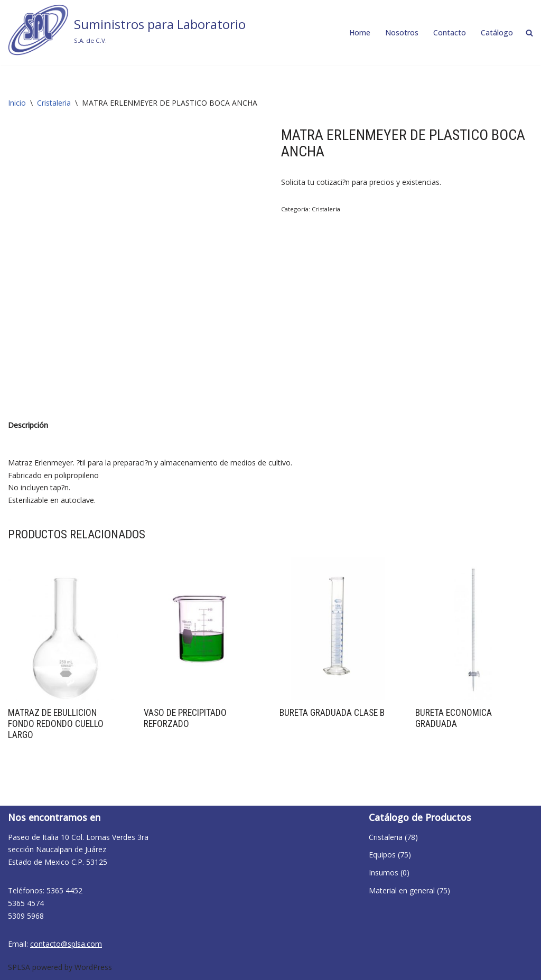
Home (360, 32)
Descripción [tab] (28, 425)
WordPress (93, 967)
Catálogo (497, 32)
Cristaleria (54, 103)
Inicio (17, 103)
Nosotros (402, 32)
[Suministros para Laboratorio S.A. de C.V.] (127, 30)
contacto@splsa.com (66, 944)
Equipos (382, 855)
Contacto (450, 32)
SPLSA (19, 967)
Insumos (384, 872)
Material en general (402, 890)
